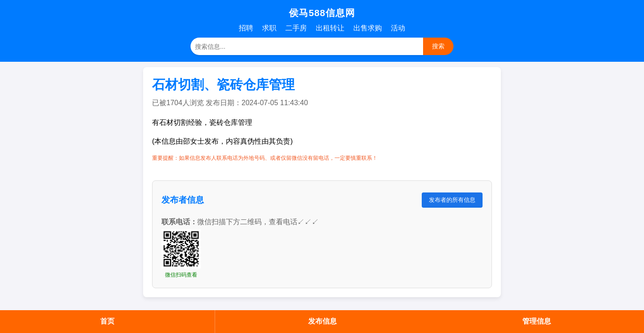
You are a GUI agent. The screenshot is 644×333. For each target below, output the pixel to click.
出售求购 (368, 28)
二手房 (296, 28)
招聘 (246, 28)
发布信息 (322, 321)
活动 (398, 28)
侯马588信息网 (322, 13)
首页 (107, 321)
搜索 (438, 46)
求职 (269, 28)
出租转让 (330, 28)
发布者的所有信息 (452, 200)
